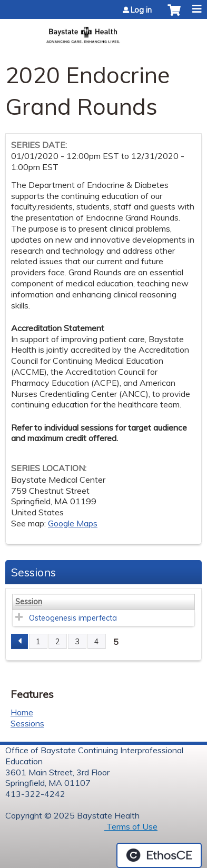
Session (29, 602)
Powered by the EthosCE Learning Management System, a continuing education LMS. (159, 855)
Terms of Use (131, 826)
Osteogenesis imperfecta (73, 618)
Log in (141, 10)
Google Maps (73, 523)
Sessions (27, 723)
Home (22, 712)
